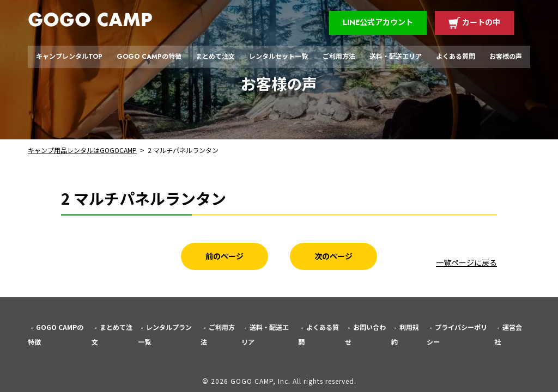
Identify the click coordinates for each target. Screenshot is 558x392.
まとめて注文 (215, 57)
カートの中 (481, 22)
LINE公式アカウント (378, 22)
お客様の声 (506, 57)
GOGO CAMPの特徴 (149, 57)
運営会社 (508, 334)
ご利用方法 (339, 57)
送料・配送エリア (396, 57)
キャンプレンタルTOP (69, 57)
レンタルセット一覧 (278, 57)
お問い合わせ (365, 334)
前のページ (225, 256)
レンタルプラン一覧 (165, 334)
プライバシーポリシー (457, 334)
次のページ (333, 256)
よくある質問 (456, 57)
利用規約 (405, 334)
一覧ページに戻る (466, 262)
